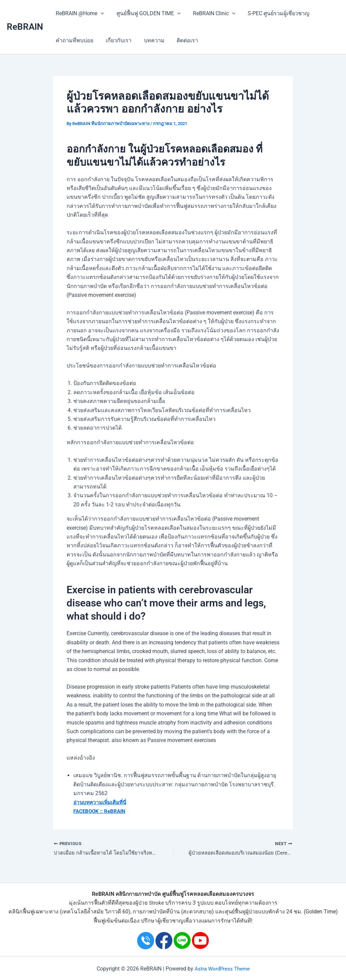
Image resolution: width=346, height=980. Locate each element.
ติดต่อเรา (182, 40)
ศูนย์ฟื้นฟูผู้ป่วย (242, 912)
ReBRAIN (25, 27)
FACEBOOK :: (89, 811)
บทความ (150, 40)
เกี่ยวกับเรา (116, 40)
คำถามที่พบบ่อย (74, 40)
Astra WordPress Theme (222, 969)
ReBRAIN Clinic (210, 14)
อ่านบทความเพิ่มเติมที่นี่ (101, 802)
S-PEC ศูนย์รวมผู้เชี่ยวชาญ (273, 13)
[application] (100, 14)
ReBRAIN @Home (79, 14)
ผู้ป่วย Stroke (149, 903)
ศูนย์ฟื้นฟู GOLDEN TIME (146, 14)
